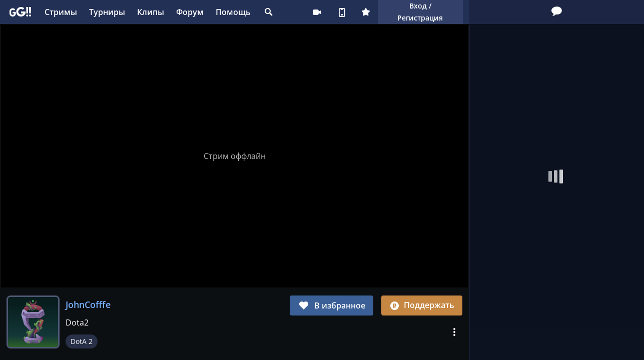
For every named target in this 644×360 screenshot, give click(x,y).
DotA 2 (82, 341)
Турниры (107, 12)
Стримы (61, 12)
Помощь (233, 12)
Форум (190, 12)
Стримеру (317, 12)
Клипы (151, 12)
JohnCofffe (88, 304)
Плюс (366, 12)
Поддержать (422, 305)
